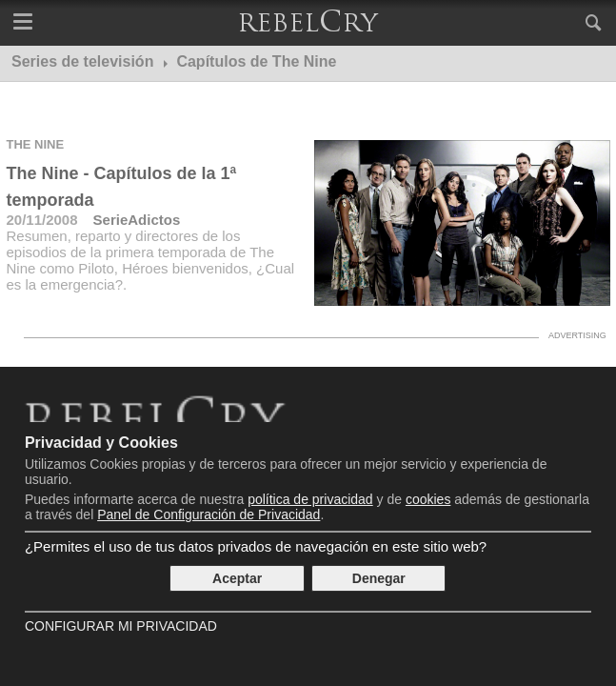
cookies (428, 499)
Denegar (379, 578)
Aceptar (237, 578)
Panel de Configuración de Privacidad (209, 514)
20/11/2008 (41, 220)
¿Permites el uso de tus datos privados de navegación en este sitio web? (256, 546)
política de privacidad (310, 499)
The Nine (35, 144)
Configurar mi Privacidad (121, 626)
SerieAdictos (137, 220)
